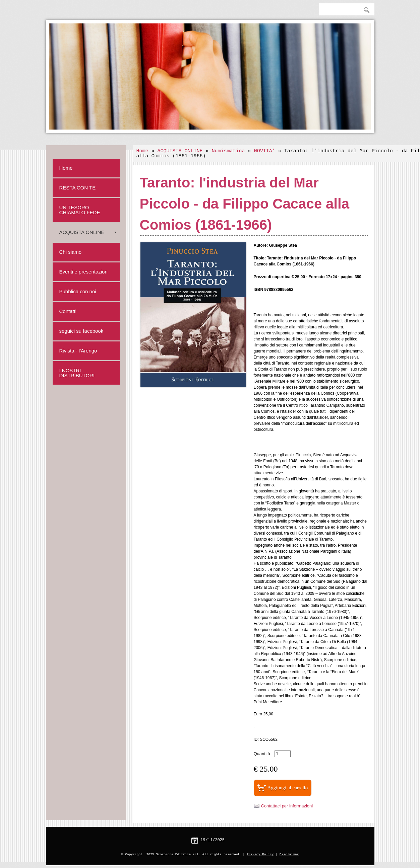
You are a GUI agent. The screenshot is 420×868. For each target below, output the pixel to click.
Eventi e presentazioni (84, 272)
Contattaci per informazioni (287, 806)
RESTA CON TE (78, 188)
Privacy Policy (260, 854)
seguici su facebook (81, 331)
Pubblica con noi (78, 291)
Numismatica (228, 151)
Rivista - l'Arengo (78, 351)
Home (142, 151)
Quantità (262, 754)
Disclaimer (289, 854)
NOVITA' (265, 151)
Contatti (68, 311)
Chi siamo (71, 252)
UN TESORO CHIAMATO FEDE (80, 210)
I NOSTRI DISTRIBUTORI (77, 373)
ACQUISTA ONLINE (180, 151)
